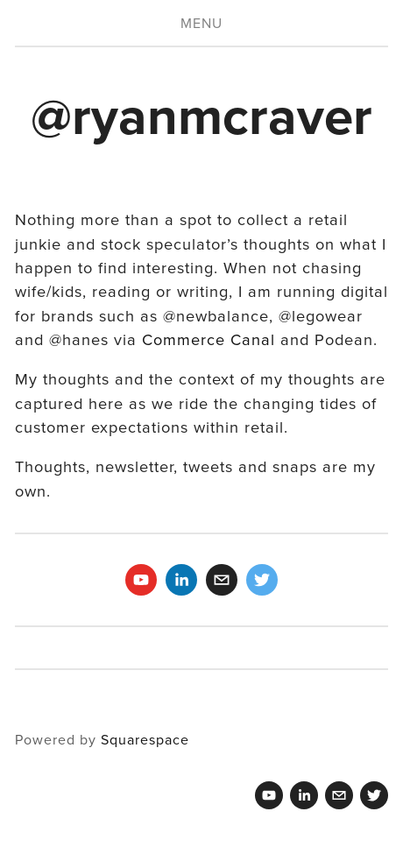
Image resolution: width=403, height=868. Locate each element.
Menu (201, 23)
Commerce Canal (209, 339)
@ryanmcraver (201, 115)
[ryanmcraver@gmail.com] (222, 580)
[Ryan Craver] (141, 580)
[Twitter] (262, 580)
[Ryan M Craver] (181, 580)
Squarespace (145, 739)
